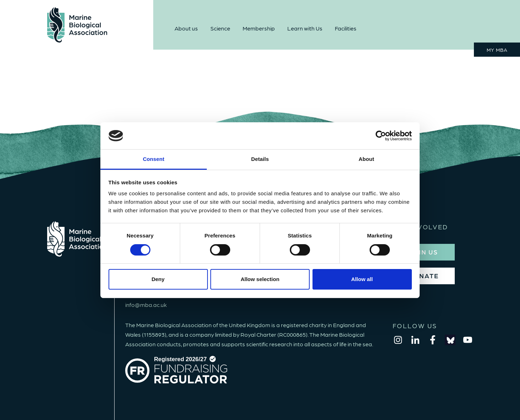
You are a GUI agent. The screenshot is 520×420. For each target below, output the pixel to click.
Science (220, 28)
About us (186, 28)
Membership (259, 28)
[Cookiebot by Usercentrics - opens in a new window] (381, 136)
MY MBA (497, 50)
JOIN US (424, 252)
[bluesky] (450, 340)
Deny (158, 279)
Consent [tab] (154, 159)
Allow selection (260, 279)
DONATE (424, 276)
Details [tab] (260, 159)
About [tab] (366, 159)
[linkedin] (415, 340)
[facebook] (433, 340)
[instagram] (398, 340)
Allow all (362, 279)
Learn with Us (305, 28)
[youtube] (468, 340)
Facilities (346, 28)
